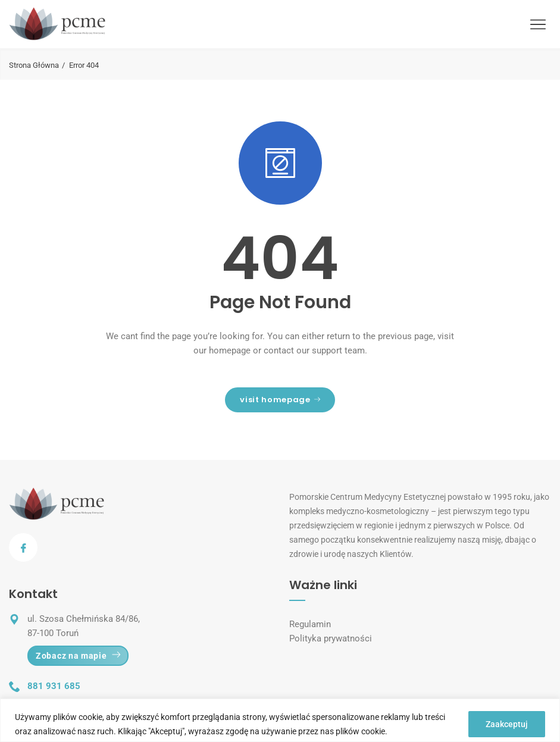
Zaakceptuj (507, 724)
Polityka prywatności (331, 638)
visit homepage (280, 400)
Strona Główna (34, 65)
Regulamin (310, 624)
